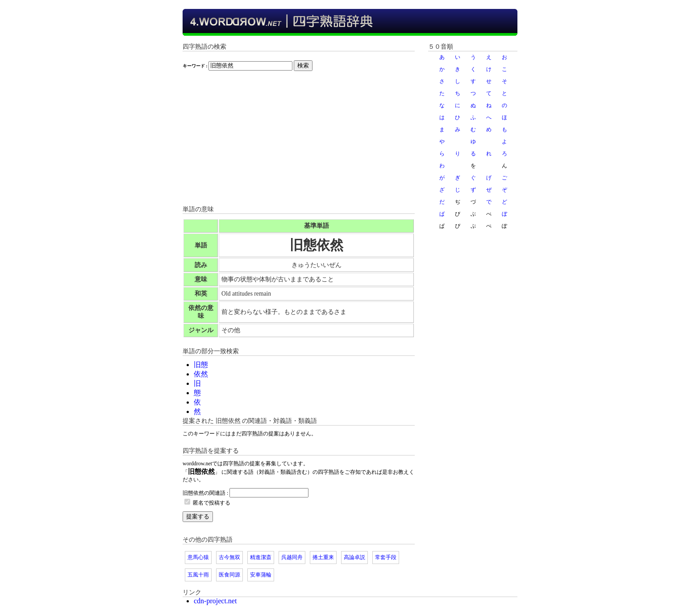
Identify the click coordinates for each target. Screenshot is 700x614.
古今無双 (229, 557)
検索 (303, 65)
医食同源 (229, 575)
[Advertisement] (299, 142)
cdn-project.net (215, 601)
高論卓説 (354, 557)
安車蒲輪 (261, 575)
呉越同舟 (292, 557)
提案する (198, 516)
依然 (201, 374)
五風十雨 (198, 575)
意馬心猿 (198, 557)
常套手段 (386, 557)
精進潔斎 (261, 557)
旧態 (201, 365)
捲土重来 (323, 557)
